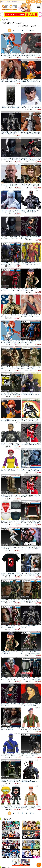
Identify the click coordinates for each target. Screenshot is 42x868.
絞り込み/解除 (23, 26)
